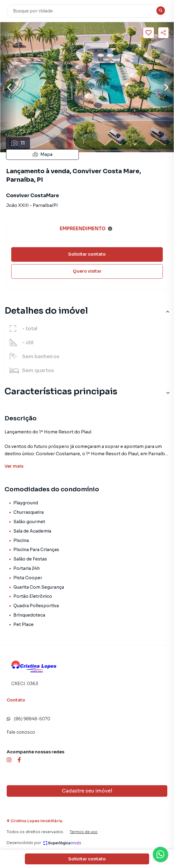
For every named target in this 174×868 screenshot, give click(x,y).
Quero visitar (87, 271)
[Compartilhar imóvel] (163, 33)
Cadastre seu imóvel (87, 791)
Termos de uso (84, 832)
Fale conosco (21, 732)
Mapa (43, 154)
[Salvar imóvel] (149, 33)
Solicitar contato (87, 254)
